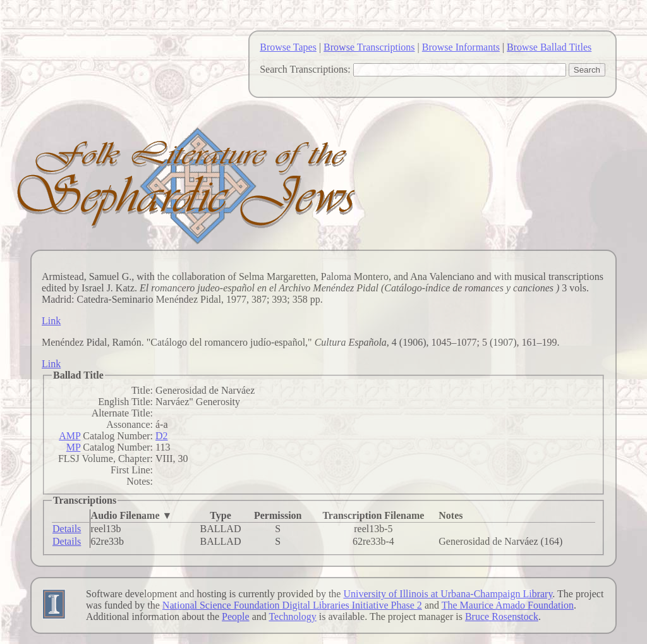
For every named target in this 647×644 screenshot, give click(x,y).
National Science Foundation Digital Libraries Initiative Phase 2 (292, 605)
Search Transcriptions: (305, 69)
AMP (70, 436)
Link (51, 321)
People (236, 617)
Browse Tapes (288, 47)
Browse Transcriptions (369, 47)
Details (67, 529)
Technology (292, 617)
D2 (162, 436)
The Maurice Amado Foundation (508, 605)
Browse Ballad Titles (549, 47)
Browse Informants (461, 47)
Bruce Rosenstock (502, 617)
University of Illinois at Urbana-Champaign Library (448, 594)
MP (74, 447)
